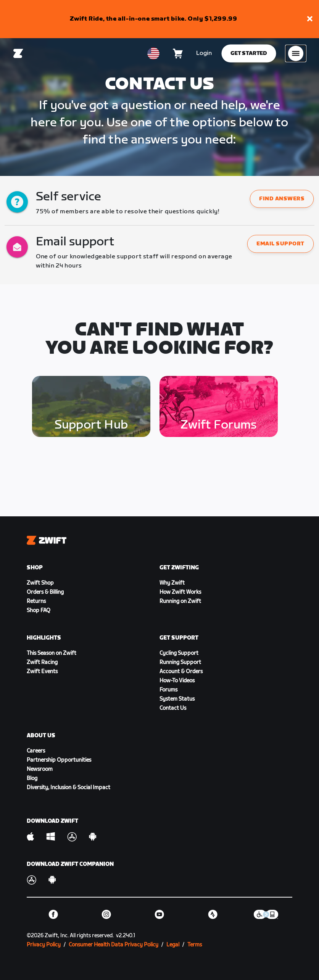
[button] (310, 19)
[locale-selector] (153, 53)
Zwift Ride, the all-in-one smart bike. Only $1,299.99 (154, 19)
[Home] (18, 53)
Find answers (282, 199)
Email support (280, 244)
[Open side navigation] (296, 53)
